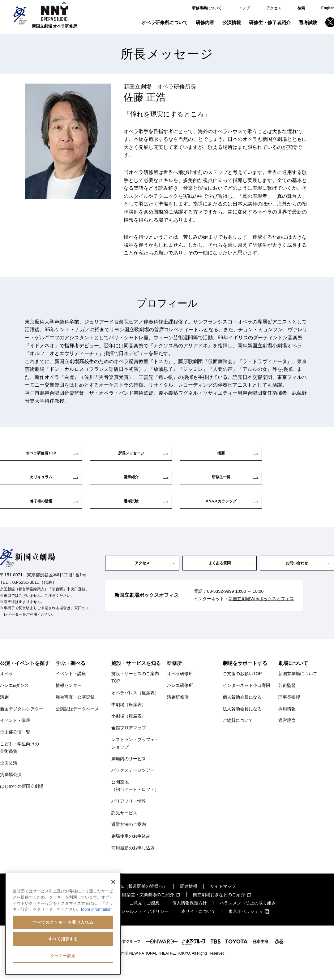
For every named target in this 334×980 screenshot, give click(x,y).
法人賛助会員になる (242, 721)
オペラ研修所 (180, 686)
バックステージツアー (133, 782)
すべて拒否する (63, 939)
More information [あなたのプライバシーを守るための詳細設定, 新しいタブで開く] (96, 909)
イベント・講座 (15, 732)
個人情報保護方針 (190, 915)
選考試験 (308, 22)
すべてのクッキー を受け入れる (63, 922)
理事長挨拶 (289, 709)
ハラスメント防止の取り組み (248, 915)
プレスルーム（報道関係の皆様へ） (133, 898)
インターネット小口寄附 (246, 697)
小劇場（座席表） (129, 728)
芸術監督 (287, 697)
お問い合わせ (297, 575)
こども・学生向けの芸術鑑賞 (19, 760)
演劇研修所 (178, 709)
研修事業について (207, 8)
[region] (63, 924)
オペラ (6, 686)
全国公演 (9, 775)
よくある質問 (220, 575)
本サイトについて (199, 923)
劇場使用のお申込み (131, 848)
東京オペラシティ (246, 923)
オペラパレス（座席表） (135, 705)
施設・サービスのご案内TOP (135, 689)
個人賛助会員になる (242, 709)
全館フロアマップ (129, 740)
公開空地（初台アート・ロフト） (135, 798)
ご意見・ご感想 (144, 915)
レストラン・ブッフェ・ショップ (135, 755)
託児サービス (124, 825)
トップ (244, 8)
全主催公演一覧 (15, 744)
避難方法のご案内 (129, 836)
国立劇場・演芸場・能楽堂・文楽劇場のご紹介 (129, 907)
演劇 (4, 709)
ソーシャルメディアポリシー (140, 923)
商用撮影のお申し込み (133, 860)
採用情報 (287, 721)
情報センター (69, 697)
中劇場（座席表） (129, 716)
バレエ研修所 (180, 697)
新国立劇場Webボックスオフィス (261, 613)
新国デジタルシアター (22, 721)
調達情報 (189, 898)
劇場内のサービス (129, 770)
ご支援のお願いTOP (242, 686)
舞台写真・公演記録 (75, 709)
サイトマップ (223, 898)
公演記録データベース (77, 721)
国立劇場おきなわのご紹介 (219, 907)
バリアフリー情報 (129, 813)
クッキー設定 (63, 956)
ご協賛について (238, 732)
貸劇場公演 (11, 787)
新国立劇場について (298, 686)
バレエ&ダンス (14, 697)
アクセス (274, 8)
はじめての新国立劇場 (22, 798)
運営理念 (287, 732)
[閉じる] (113, 882)
